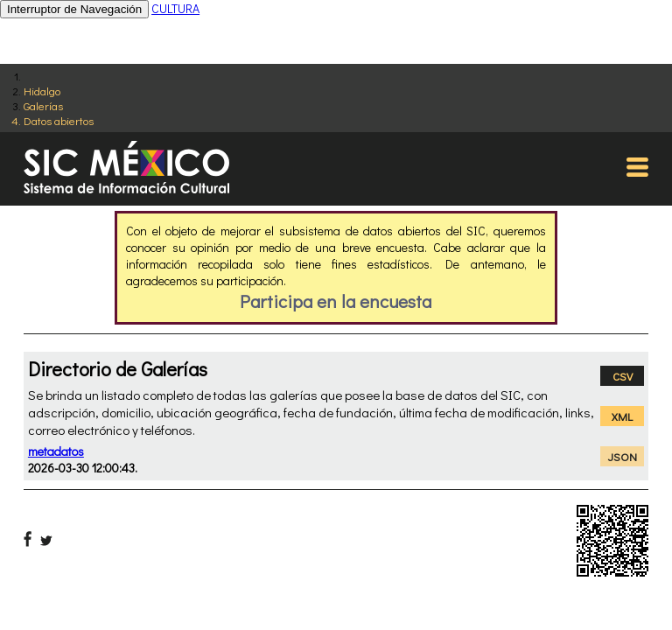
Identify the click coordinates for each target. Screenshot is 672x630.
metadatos (56, 451)
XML (622, 416)
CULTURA (175, 8)
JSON (623, 456)
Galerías (43, 105)
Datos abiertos (59, 120)
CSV (623, 376)
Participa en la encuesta (336, 301)
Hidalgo (42, 91)
